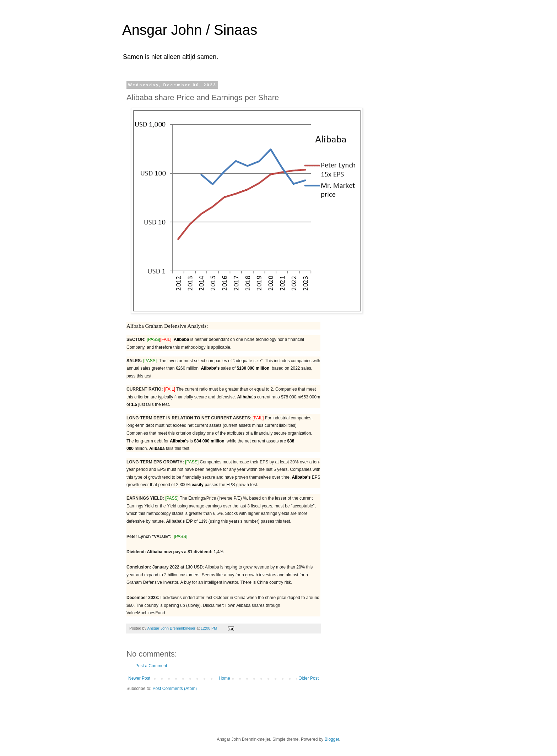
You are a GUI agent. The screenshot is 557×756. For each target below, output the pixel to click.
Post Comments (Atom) (175, 689)
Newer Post (139, 678)
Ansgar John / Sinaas (190, 30)
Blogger (332, 739)
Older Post (309, 678)
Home (225, 678)
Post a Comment (151, 666)
